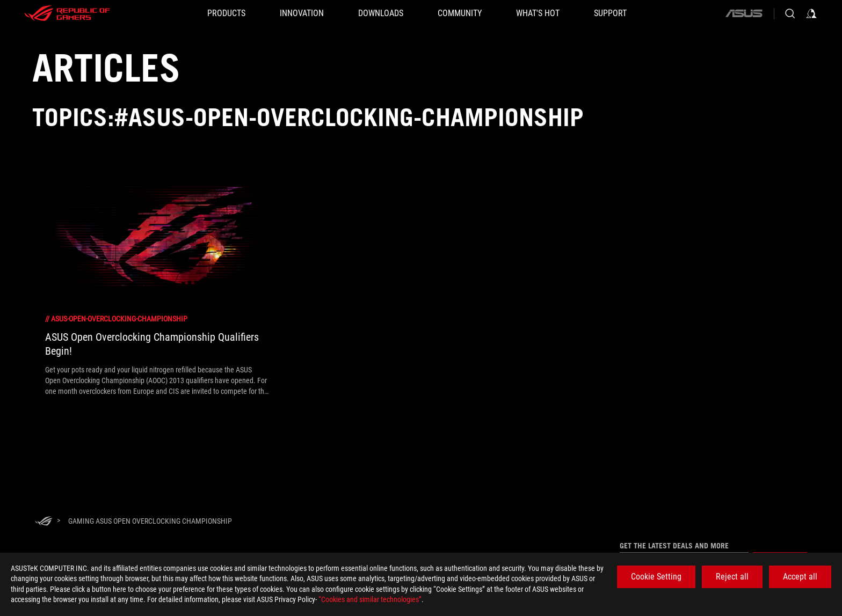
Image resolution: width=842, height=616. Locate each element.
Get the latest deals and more (674, 546)
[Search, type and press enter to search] (790, 13)
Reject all (732, 577)
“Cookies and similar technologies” (370, 599)
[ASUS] (744, 13)
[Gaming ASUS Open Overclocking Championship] (150, 521)
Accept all (800, 577)
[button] (226, 13)
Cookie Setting (656, 577)
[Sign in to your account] (811, 13)
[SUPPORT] (610, 13)
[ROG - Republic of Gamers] (67, 13)
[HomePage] (43, 522)
